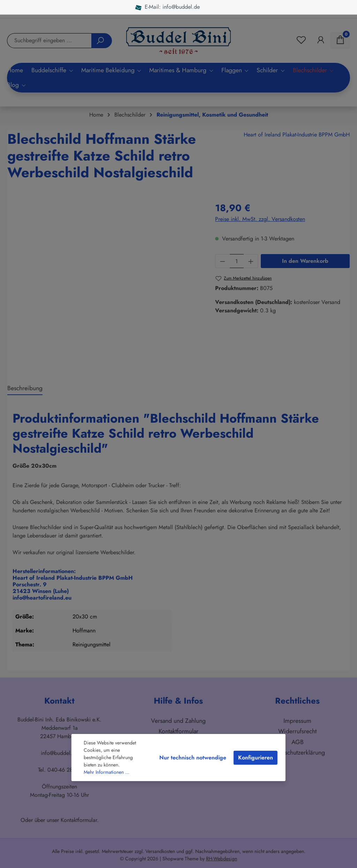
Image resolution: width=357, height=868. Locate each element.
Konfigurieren (256, 758)
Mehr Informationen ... (107, 772)
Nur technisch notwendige (193, 758)
